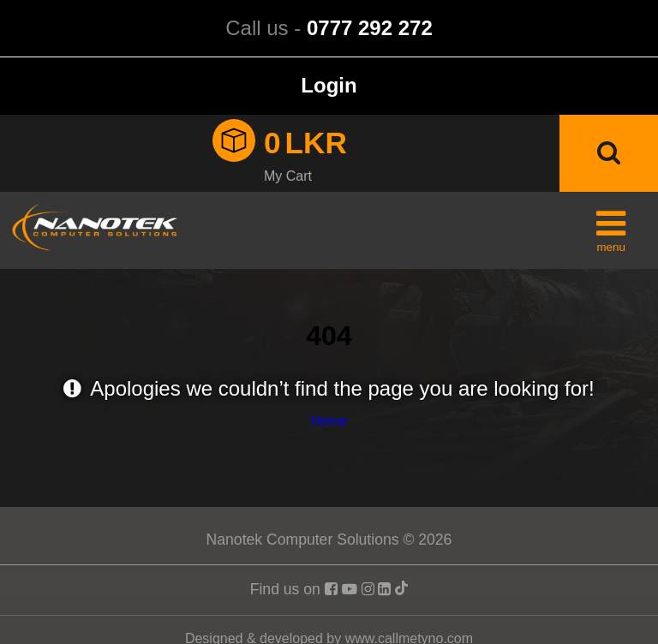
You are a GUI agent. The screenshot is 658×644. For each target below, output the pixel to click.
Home (329, 421)
